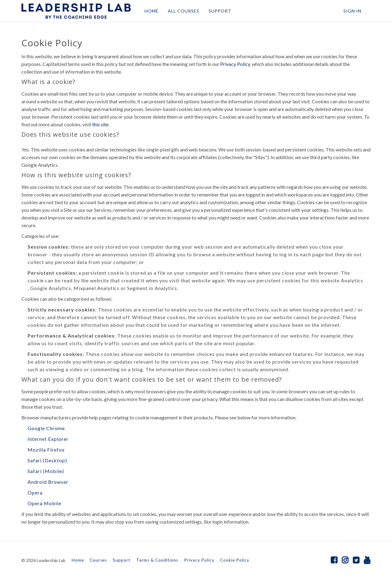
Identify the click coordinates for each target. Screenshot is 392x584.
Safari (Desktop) (47, 460)
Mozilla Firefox (46, 450)
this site (100, 124)
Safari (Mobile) (46, 471)
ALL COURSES (184, 11)
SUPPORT (220, 11)
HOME (152, 11)
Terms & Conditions (157, 560)
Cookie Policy (235, 560)
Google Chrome (46, 428)
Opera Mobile (44, 503)
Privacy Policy (235, 64)
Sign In (352, 11)
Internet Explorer (48, 439)
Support (122, 560)
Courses (98, 560)
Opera (35, 492)
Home (78, 560)
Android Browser (48, 482)
